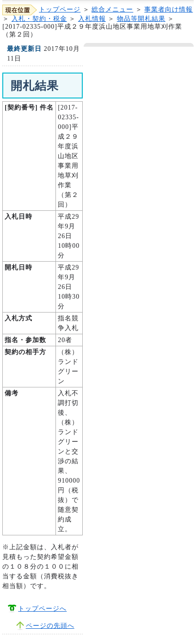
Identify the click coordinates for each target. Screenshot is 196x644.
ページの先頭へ (50, 626)
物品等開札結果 (141, 19)
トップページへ (42, 609)
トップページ (60, 9)
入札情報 (92, 19)
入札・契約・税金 (39, 19)
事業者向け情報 (168, 9)
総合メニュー (112, 9)
